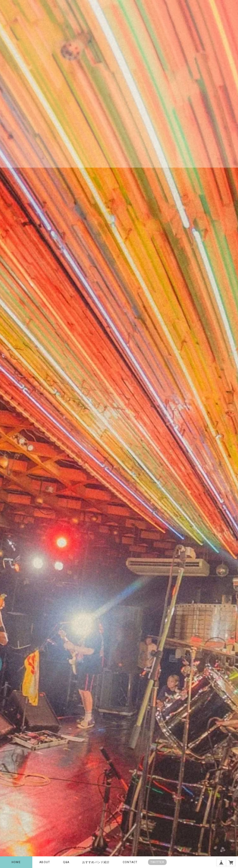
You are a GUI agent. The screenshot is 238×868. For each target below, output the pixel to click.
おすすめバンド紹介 (96, 862)
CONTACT (130, 862)
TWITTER (157, 862)
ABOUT (45, 862)
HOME (16, 862)
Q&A (66, 862)
